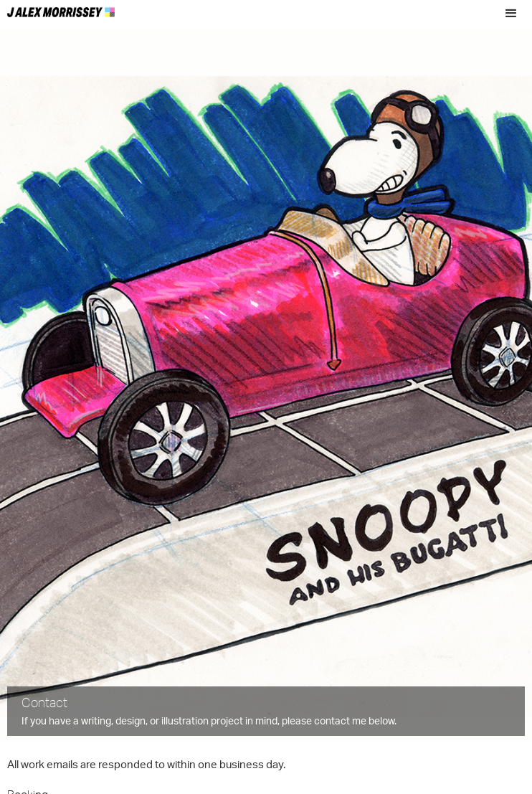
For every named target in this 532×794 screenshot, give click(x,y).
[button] (511, 14)
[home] (61, 9)
